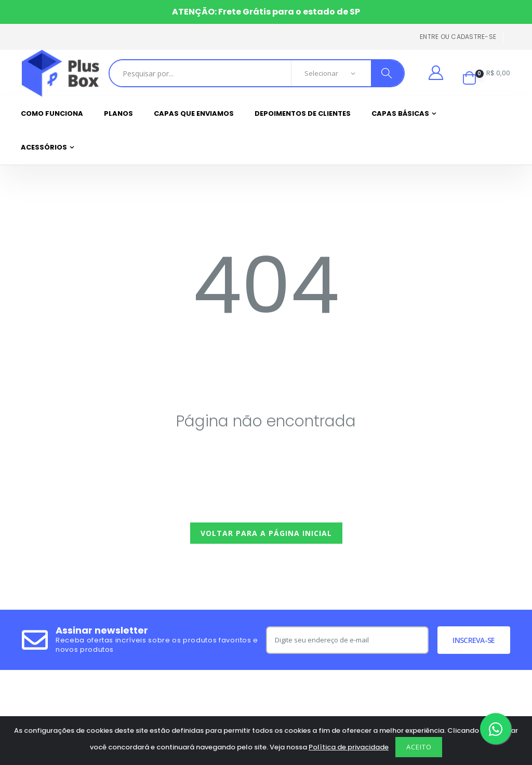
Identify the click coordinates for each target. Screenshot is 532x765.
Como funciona (52, 113)
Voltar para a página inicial (266, 533)
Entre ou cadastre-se (458, 37)
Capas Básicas (400, 113)
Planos (118, 113)
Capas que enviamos (194, 113)
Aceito (419, 747)
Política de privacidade (349, 747)
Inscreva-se (474, 640)
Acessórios (44, 147)
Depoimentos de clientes (303, 113)
